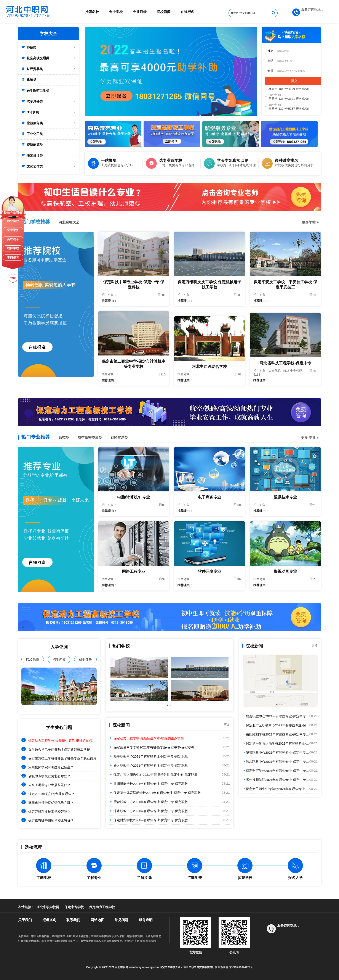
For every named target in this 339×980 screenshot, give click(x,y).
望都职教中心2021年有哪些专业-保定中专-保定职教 (149, 802)
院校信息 (33, 660)
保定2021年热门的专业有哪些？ (51, 794)
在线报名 (187, 12)
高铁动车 (13, 239)
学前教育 (13, 257)
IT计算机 (30, 112)
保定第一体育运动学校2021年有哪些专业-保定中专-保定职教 (155, 793)
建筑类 (29, 80)
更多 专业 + (310, 438)
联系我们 (73, 920)
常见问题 (122, 920)
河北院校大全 (69, 222)
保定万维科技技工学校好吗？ (49, 812)
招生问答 (59, 660)
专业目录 (140, 12)
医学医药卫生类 (35, 91)
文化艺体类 (32, 166)
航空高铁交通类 (35, 58)
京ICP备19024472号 (241, 967)
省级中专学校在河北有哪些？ (49, 776)
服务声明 (146, 920)
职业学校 (13, 221)
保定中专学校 (74, 907)
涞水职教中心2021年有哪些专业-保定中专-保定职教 (149, 811)
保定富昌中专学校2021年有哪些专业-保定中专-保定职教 (152, 747)
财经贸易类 (32, 69)
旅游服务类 (32, 123)
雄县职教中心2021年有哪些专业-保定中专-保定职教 (149, 765)
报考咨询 (49, 920)
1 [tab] (163, 115)
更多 (227, 725)
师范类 (29, 47)
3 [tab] (177, 115)
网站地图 (98, 920)
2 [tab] (170, 115)
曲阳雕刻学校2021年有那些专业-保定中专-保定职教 (149, 784)
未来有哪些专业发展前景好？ (49, 785)
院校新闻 (164, 12)
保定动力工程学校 (102, 907)
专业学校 (116, 12)
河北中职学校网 (48, 907)
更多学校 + (310, 222)
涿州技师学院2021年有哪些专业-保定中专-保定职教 (281, 780)
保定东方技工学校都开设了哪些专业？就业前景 (62, 758)
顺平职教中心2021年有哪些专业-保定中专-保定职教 (149, 756)
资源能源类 (32, 145)
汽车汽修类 (32, 101)
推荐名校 (92, 12)
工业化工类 (32, 134)
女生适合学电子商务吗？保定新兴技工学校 (59, 749)
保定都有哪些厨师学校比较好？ (51, 820)
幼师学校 (13, 248)
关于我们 (25, 920)
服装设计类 (32, 155)
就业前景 (85, 660)
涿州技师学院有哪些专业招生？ (51, 767)
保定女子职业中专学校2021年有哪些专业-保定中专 (281, 789)
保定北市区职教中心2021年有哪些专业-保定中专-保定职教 (153, 775)
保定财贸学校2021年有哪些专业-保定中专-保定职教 (149, 820)
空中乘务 (13, 230)
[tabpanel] (171, 72)
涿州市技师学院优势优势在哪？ (51, 803)
